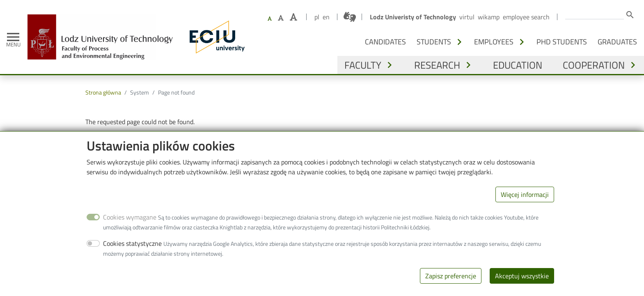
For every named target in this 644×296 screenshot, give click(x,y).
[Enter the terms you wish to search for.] (595, 14)
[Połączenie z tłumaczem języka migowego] (350, 17)
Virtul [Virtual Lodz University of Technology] (467, 17)
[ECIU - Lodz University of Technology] (215, 37)
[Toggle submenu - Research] (468, 65)
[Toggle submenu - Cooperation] (633, 65)
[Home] (103, 20)
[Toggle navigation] (13, 37)
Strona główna (103, 92)
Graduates (617, 42)
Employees (494, 42)
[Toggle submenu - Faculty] (390, 65)
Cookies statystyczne (132, 255)
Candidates (385, 42)
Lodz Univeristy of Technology (413, 17)
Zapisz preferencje (451, 287)
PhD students (562, 42)
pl (317, 17)
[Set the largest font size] (293, 17)
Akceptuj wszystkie (522, 287)
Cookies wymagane (130, 229)
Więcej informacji (525, 206)
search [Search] (630, 15)
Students (434, 42)
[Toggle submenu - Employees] (522, 42)
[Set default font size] (270, 19)
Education (518, 65)
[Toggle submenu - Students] (459, 42)
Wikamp (489, 17)
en (326, 17)
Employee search (526, 17)
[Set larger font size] (281, 18)
